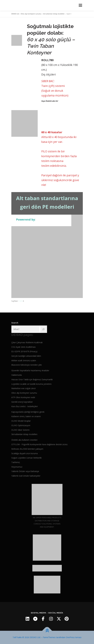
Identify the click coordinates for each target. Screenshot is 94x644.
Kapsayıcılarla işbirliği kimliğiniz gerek (28, 412)
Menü (80, 5)
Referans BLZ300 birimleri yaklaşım (27, 449)
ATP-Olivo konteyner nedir (23, 397)
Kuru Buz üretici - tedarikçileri (25, 406)
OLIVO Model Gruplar (21, 421)
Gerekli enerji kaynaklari (22, 402)
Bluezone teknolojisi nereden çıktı (27, 365)
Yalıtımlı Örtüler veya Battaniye (25, 471)
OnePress (70, 637)
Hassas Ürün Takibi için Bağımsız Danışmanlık (32, 379)
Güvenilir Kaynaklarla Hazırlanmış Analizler (30, 370)
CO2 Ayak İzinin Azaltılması (23, 347)
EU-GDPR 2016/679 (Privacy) (24, 351)
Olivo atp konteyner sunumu (31, 14)
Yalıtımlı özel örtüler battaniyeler (26, 476)
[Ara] (43, 329)
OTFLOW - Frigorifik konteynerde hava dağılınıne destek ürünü (39, 444)
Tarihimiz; (16, 462)
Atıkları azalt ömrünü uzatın (24, 360)
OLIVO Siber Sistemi (20, 430)
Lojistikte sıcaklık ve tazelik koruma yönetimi (31, 384)
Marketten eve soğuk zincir (24, 388)
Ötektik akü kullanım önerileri (24, 440)
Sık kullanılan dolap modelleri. (54, 14)
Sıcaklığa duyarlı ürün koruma (25, 453)
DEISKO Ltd (15, 14)
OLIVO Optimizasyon (21, 425)
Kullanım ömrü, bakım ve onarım (26, 416)
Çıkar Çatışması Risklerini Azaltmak (27, 342)
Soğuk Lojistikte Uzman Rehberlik (26, 458)
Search (15, 323)
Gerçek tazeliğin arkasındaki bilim (26, 356)
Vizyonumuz (17, 467)
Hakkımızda (17, 375)
